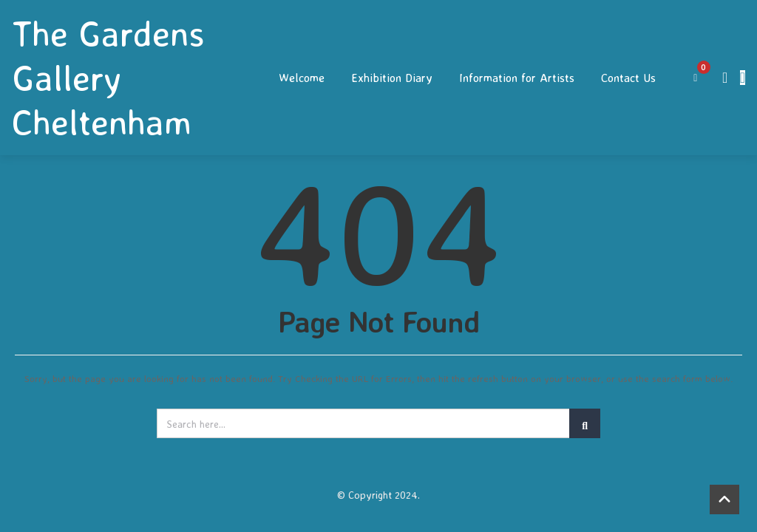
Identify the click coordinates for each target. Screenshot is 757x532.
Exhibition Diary (392, 78)
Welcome (302, 78)
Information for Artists (517, 78)
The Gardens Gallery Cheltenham (108, 78)
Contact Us (628, 78)
